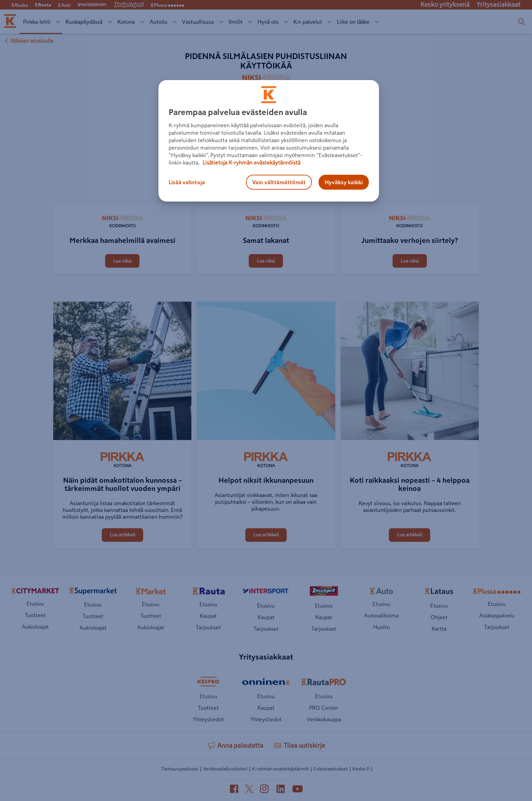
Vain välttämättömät (279, 182)
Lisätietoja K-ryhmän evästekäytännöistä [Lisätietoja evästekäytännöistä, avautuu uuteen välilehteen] (251, 163)
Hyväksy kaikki (344, 182)
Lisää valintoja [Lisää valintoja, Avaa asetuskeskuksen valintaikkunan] (187, 182)
